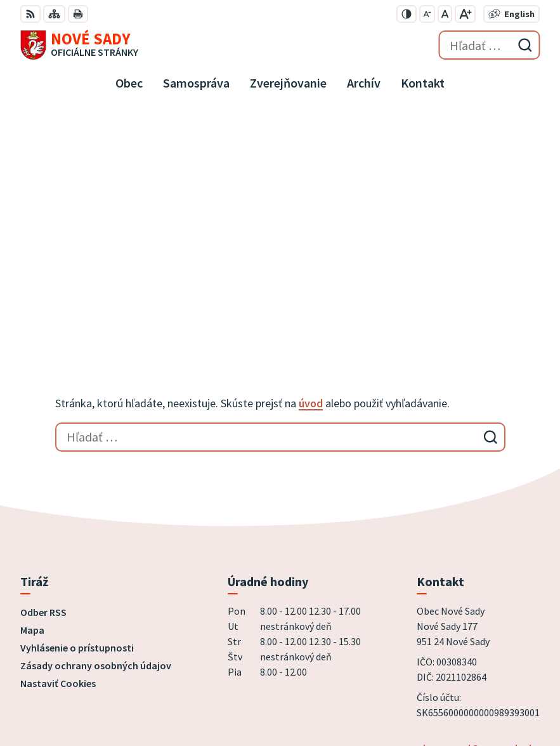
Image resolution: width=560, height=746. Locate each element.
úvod (311, 181)
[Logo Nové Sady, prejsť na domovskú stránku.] (79, 45)
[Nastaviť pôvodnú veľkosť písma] (445, 14)
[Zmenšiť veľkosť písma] (427, 14)
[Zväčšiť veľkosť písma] (465, 14)
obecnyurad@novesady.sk (475, 526)
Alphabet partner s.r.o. (186, 677)
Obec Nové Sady (164, 695)
